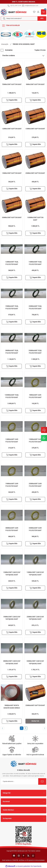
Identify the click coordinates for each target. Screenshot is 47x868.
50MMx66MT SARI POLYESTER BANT (35, 529)
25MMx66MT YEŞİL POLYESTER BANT (35, 307)
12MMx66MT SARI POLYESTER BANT (12, 441)
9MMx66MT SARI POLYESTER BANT (35, 396)
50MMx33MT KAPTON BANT (12, 218)
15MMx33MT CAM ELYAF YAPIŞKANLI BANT (35, 574)
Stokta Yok (35, 721)
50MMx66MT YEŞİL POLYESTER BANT (35, 352)
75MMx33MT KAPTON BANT (12, 84)
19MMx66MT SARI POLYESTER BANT (12, 485)
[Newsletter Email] (23, 781)
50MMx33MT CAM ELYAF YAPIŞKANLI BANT (35, 662)
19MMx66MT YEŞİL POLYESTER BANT (12, 307)
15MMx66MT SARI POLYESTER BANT (35, 441)
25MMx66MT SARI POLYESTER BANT (35, 485)
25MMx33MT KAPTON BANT (35, 173)
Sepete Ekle (12, 100)
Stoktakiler (9, 50)
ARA (42, 18)
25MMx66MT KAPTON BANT (35, 705)
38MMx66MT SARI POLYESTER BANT (12, 529)
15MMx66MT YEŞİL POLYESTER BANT (35, 263)
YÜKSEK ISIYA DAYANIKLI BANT (24, 44)
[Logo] (14, 12)
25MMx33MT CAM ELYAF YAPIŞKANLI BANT (35, 618)
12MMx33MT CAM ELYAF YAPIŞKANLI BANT (12, 574)
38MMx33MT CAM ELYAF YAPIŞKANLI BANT (12, 662)
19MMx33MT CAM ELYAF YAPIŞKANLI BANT (12, 618)
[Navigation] (23, 26)
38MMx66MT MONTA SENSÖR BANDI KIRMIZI (12, 707)
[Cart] (44, 12)
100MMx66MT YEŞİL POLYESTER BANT (12, 396)
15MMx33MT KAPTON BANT (35, 129)
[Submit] (42, 781)
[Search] (23, 19)
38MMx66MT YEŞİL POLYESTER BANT (12, 352)
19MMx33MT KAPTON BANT (12, 173)
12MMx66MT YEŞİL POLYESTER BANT (12, 263)
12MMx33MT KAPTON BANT (12, 129)
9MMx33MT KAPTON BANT (35, 84)
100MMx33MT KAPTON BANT (35, 219)
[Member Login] (38, 12)
